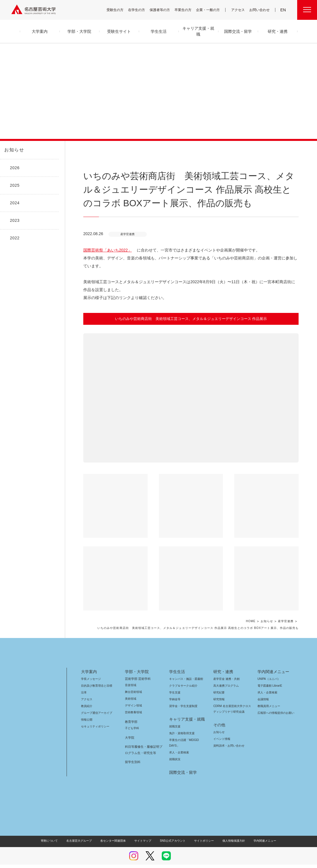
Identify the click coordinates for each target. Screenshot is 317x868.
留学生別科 (133, 754)
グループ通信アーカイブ (95, 705)
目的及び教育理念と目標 (96, 678)
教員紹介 (87, 698)
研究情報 (219, 691)
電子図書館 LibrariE (270, 678)
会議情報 (263, 691)
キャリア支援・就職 (185, 711)
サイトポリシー (201, 833)
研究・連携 (222, 664)
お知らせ (14, 150)
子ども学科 (132, 720)
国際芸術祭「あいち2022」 (105, 250)
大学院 (130, 730)
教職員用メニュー (268, 698)
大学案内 (89, 664)
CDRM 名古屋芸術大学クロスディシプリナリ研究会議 (232, 701)
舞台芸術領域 (133, 684)
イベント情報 (221, 731)
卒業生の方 (187, 10)
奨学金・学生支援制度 (183, 698)
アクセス (239, 10)
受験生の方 (119, 10)
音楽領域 (131, 677)
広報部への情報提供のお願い (276, 705)
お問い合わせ (260, 10)
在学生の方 (140, 10)
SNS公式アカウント (172, 833)
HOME (251, 614)
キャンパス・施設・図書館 (184, 671)
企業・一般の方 (211, 10)
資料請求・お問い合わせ (228, 738)
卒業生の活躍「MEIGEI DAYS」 (187, 732)
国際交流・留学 (182, 764)
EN (283, 10)
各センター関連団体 (116, 833)
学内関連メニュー (273, 664)
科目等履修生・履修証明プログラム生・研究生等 (143, 742)
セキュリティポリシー (93, 718)
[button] (191, 390)
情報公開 (87, 712)
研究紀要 (219, 685)
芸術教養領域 (133, 704)
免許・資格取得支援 (181, 725)
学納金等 (175, 691)
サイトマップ (144, 833)
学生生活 (177, 664)
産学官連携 (286, 614)
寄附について (54, 833)
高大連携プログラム (225, 678)
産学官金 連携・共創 (226, 671)
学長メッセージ (91, 671)
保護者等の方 (163, 10)
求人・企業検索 (178, 745)
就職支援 (175, 718)
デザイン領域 (133, 698)
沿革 (84, 685)
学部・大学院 (136, 664)
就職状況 (175, 751)
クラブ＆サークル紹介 (182, 678)
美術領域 (131, 691)
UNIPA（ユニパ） (267, 671)
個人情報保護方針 (230, 833)
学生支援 (175, 685)
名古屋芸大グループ (83, 833)
